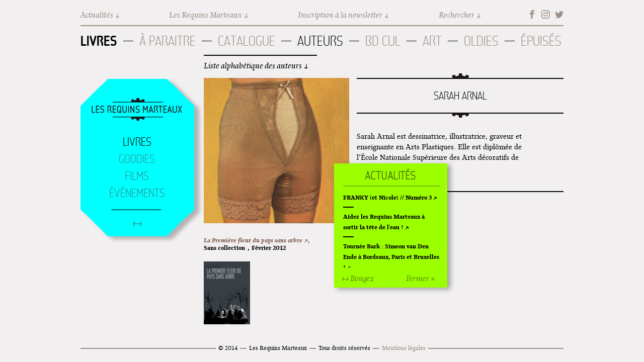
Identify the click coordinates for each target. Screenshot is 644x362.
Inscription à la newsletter (340, 15)
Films (137, 176)
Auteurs (320, 41)
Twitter (559, 14)
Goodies (137, 159)
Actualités (97, 15)
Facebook (532, 14)
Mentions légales (404, 348)
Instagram (546, 14)
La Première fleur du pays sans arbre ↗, (257, 240)
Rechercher (457, 15)
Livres (99, 41)
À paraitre (168, 41)
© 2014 (228, 348)
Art (432, 41)
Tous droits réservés (344, 348)
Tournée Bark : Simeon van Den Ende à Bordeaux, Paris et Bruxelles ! (391, 257)
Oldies (481, 41)
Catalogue (247, 41)
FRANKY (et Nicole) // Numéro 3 (387, 197)
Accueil (137, 110)
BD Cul (383, 41)
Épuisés (541, 41)
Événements (137, 193)
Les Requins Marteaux (206, 15)
